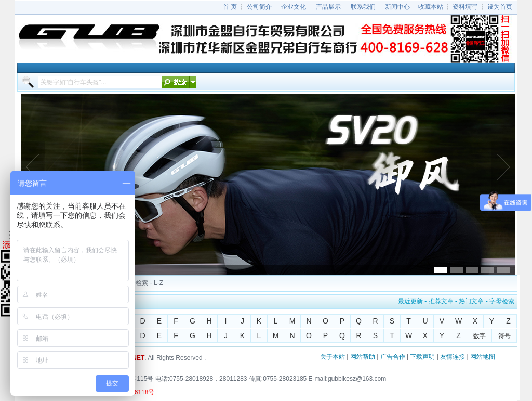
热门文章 (471, 301)
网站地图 (483, 357)
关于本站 (332, 357)
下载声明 (422, 357)
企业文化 (294, 7)
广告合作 (393, 357)
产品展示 (328, 7)
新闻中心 (397, 7)
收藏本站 (431, 7)
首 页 (230, 7)
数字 (480, 336)
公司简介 (259, 7)
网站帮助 (363, 357)
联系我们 (363, 7)
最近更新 (410, 301)
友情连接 (453, 357)
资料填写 (465, 7)
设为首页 (500, 7)
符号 (504, 336)
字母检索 (502, 301)
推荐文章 (441, 301)
